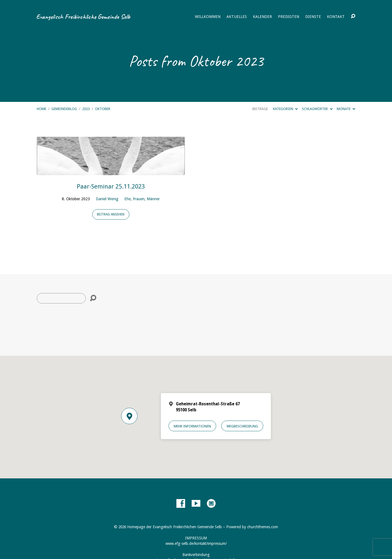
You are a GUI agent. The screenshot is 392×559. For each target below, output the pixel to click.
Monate (346, 109)
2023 (86, 109)
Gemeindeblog (64, 109)
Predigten (289, 17)
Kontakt (336, 17)
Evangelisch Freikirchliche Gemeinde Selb (83, 17)
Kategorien (285, 109)
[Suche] (61, 298)
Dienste (313, 17)
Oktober (103, 109)
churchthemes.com (263, 527)
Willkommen (208, 17)
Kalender (262, 17)
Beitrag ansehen (111, 214)
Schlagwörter (317, 109)
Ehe (128, 199)
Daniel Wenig (107, 199)
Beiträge (260, 109)
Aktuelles (237, 17)
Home (42, 109)
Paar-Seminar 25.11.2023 (111, 186)
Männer (153, 199)
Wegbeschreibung (242, 426)
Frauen (139, 199)
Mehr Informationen (192, 426)
